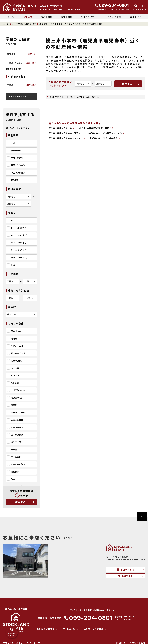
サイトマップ (33, 643)
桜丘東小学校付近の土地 (61, 128)
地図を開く (126, 576)
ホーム (11, 17)
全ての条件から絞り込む (19, 128)
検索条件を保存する (17, 96)
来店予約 (69, 629)
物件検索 (28, 17)
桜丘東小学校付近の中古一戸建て (66, 133)
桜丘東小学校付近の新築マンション (106, 133)
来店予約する (126, 570)
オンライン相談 (94, 629)
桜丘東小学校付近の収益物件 (105, 138)
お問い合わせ (46, 629)
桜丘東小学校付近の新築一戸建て (96, 128)
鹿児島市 (43, 24)
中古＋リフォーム (90, 17)
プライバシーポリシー (14, 643)
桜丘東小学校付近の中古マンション (67, 138)
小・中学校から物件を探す (24, 24)
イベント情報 (114, 17)
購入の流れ (46, 17)
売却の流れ (67, 17)
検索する (20, 502)
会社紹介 (134, 17)
